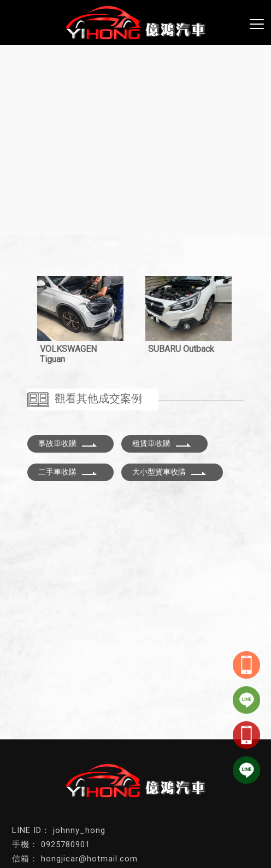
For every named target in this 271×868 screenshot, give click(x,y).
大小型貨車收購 (169, 472)
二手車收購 (68, 472)
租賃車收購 (162, 443)
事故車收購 (68, 443)
